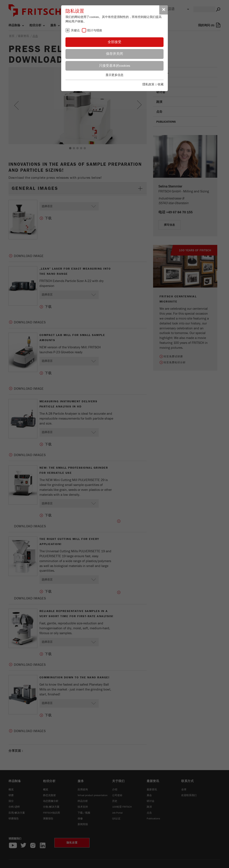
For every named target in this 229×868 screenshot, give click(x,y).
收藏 (161, 84)
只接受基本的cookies (114, 66)
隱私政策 (148, 84)
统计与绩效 (95, 31)
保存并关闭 (114, 54)
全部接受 (114, 42)
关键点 (75, 31)
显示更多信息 (114, 75)
